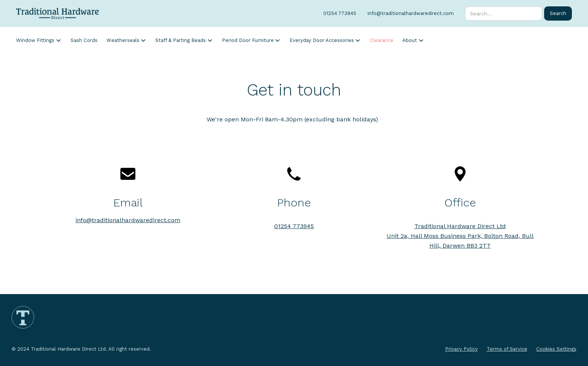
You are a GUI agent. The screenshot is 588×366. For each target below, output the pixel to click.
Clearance (382, 40)
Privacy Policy (461, 349)
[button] (39, 40)
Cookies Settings (556, 349)
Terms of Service (507, 349)
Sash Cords (84, 40)
